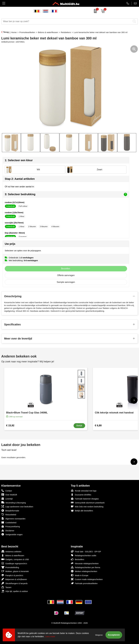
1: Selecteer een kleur (19, 160)
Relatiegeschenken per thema (86, 567)
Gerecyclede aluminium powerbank (88, 503)
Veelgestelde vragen (12, 534)
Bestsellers (78, 559)
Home (14, 32)
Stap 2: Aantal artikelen (20, 179)
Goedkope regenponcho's (14, 563)
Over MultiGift (9, 495)
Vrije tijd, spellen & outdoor (15, 591)
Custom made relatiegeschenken (87, 579)
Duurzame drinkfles (81, 495)
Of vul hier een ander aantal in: (20, 187)
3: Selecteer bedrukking (66, 194)
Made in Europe (80, 575)
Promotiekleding (10, 567)
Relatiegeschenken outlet (84, 555)
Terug (6, 32)
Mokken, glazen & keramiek (15, 571)
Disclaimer (8, 530)
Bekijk (79, 426)
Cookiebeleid (9, 522)
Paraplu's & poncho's (12, 575)
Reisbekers (66, 32)
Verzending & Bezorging (14, 503)
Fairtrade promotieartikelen (84, 583)
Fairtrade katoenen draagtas (85, 499)
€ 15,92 (10, 425)
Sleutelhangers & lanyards (14, 583)
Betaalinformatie (10, 510)
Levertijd (7, 499)
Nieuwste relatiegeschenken (85, 563)
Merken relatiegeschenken (84, 571)
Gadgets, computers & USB (15, 559)
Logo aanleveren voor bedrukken (17, 506)
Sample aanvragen (66, 282)
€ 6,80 (98, 425)
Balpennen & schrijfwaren (14, 579)
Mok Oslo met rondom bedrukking (87, 506)
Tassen (6, 587)
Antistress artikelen (11, 551)
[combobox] (67, 21)
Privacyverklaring (11, 526)
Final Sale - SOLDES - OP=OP (86, 551)
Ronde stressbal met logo (84, 491)
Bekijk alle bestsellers (82, 510)
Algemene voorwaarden (13, 518)
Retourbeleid (9, 514)
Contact (7, 491)
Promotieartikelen (27, 32)
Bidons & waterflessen (48, 32)
